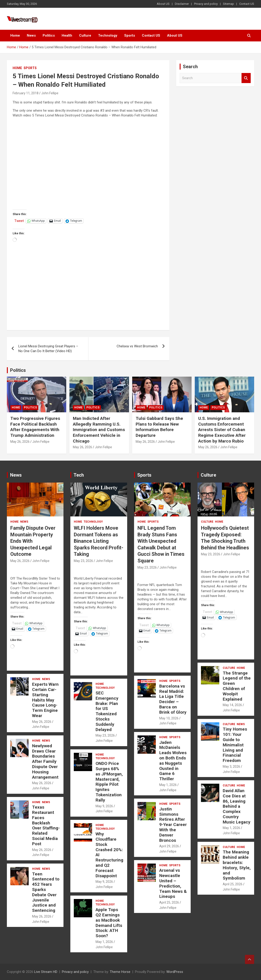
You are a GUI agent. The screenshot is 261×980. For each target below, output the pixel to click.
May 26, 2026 (20, 442)
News (31, 35)
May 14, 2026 (232, 705)
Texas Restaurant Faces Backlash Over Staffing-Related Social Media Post (46, 825)
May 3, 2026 (231, 767)
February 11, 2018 (26, 93)
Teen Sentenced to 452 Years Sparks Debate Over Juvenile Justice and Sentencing (46, 892)
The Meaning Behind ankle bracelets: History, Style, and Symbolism (237, 865)
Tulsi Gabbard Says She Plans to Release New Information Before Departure (159, 427)
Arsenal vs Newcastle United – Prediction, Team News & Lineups (173, 883)
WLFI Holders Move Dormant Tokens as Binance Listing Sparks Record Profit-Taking (99, 541)
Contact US (247, 4)
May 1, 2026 (104, 942)
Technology (108, 35)
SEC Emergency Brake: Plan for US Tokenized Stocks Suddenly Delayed (107, 711)
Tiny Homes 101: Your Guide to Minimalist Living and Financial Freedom (235, 745)
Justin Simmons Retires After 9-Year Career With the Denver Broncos (173, 825)
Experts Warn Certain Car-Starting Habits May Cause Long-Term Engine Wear (45, 700)
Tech (79, 475)
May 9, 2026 (104, 806)
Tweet (19, 221)
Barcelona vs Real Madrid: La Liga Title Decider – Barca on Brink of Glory (173, 699)
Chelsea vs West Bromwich (137, 346)
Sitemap (228, 4)
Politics (49, 35)
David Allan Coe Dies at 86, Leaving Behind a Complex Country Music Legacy (237, 806)
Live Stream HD (46, 972)
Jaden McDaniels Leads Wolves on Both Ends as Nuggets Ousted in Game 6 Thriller (173, 761)
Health (67, 35)
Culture (85, 35)
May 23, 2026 (83, 561)
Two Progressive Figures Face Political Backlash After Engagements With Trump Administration (35, 427)
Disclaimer (182, 4)
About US (163, 4)
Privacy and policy (206, 4)
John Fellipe (50, 93)
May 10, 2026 (169, 718)
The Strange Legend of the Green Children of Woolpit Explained (237, 686)
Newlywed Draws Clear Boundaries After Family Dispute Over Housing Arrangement (45, 761)
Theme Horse (120, 972)
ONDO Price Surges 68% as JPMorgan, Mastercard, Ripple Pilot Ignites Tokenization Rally (109, 782)
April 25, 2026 (169, 902)
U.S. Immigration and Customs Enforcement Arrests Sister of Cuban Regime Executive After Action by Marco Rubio (222, 430)
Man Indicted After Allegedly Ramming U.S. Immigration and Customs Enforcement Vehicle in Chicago (99, 430)
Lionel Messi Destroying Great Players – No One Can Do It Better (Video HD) (48, 349)
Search (246, 78)
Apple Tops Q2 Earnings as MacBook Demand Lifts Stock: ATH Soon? (109, 923)
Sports (130, 35)
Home (15, 35)
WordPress (175, 972)
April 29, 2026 (169, 846)
